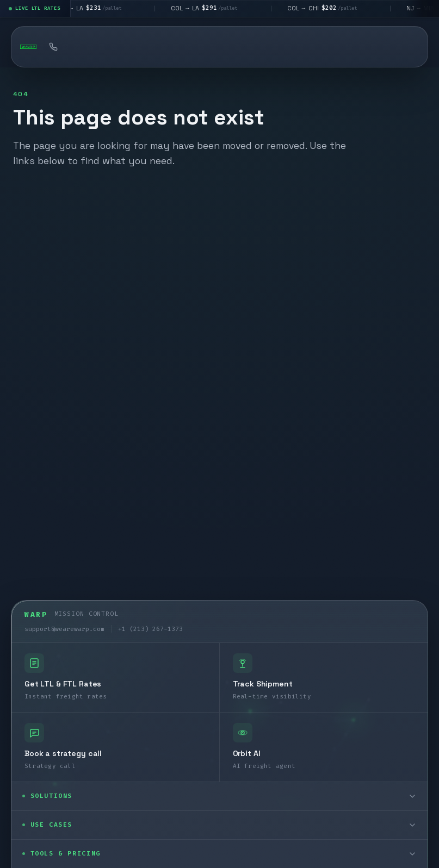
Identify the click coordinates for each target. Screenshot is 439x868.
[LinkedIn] (36, 819)
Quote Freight (106, 46)
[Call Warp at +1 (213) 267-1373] (53, 47)
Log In (395, 46)
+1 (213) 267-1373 (150, 400)
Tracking (290, 46)
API (347, 46)
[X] (65, 819)
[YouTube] (121, 819)
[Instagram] (93, 819)
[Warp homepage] (28, 47)
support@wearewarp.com (64, 400)
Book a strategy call (201, 46)
